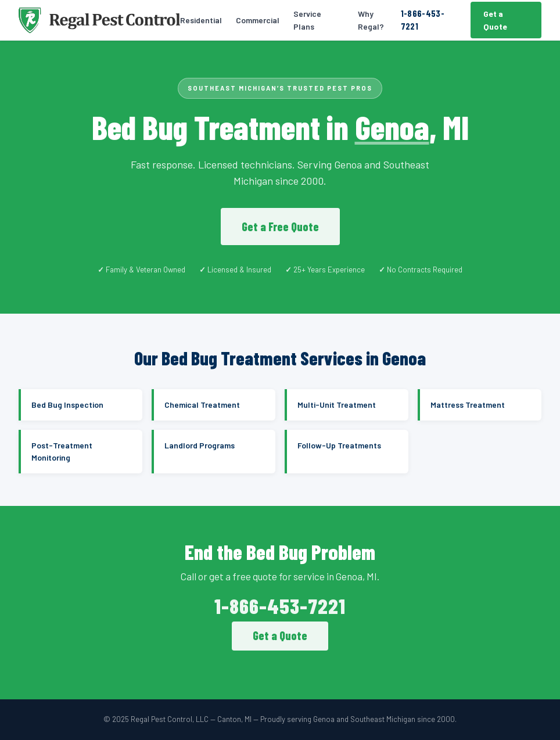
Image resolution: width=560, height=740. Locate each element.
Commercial (258, 20)
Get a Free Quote (280, 227)
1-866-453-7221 (423, 20)
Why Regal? (371, 20)
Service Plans (307, 20)
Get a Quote (495, 20)
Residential (201, 20)
